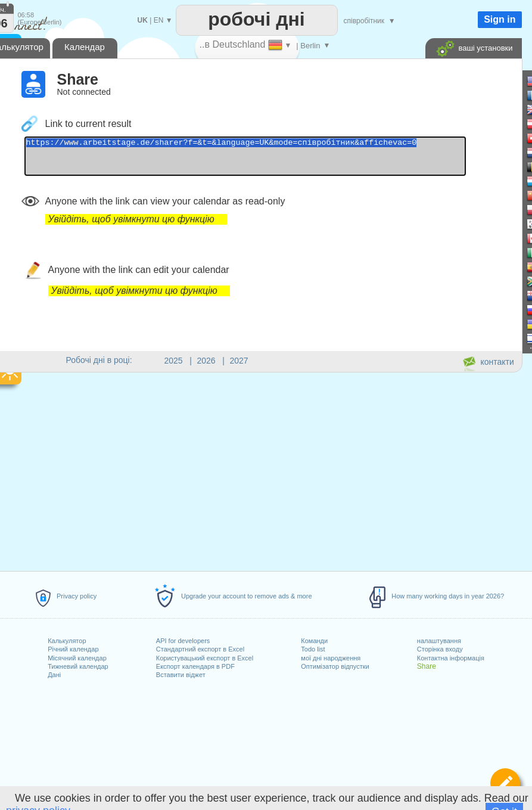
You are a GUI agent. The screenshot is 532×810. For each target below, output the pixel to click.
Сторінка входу (440, 649)
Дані (54, 675)
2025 (174, 361)
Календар (85, 47)
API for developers (183, 641)
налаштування (439, 641)
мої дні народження (331, 658)
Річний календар (73, 649)
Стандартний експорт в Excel (200, 649)
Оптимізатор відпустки (335, 666)
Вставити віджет (181, 675)
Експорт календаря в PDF (195, 666)
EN (159, 20)
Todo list (313, 649)
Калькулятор (67, 641)
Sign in (500, 19)
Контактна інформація (451, 658)
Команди (314, 641)
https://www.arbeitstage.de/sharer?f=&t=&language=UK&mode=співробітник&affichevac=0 (272, 160)
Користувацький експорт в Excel (205, 658)
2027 (239, 361)
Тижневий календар (78, 666)
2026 (206, 361)
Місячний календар (77, 658)
